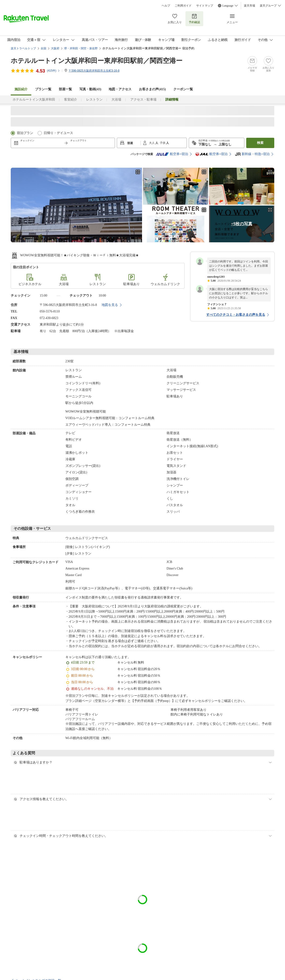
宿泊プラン (25, 133)
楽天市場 (249, 6)
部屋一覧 (65, 89)
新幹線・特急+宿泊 (252, 154)
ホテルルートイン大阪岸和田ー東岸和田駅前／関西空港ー (97, 61)
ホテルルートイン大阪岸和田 (34, 100)
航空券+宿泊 (172, 154)
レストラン (94, 100)
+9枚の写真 (242, 224)
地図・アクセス (120, 89)
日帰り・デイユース (58, 133)
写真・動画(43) (90, 89)
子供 (163, 143)
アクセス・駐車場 (143, 100)
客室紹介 (71, 100)
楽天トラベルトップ (23, 48)
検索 (260, 143)
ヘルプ (166, 6)
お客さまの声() (152, 89)
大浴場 (116, 100)
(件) (53, 71)
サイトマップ (205, 6)
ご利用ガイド (183, 6)
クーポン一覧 (183, 89)
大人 (152, 143)
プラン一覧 (43, 89)
